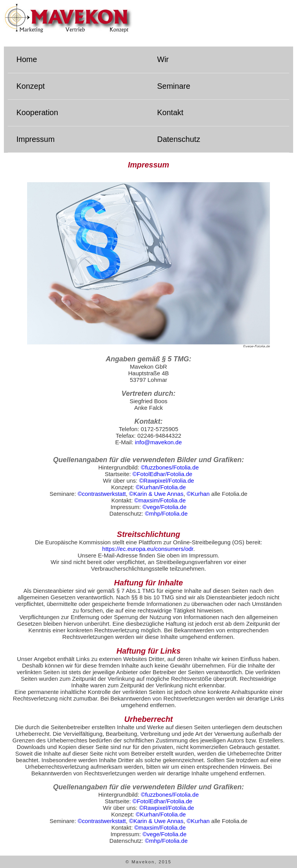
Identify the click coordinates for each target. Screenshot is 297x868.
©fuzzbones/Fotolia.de (170, 467)
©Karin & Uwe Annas (156, 494)
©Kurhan (198, 494)
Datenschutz (179, 139)
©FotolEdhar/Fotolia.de (162, 474)
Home (27, 59)
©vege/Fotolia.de (165, 507)
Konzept (30, 86)
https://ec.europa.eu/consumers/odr (148, 549)
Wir (163, 59)
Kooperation (37, 112)
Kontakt (170, 112)
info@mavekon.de (158, 442)
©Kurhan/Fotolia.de (161, 487)
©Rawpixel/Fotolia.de (167, 481)
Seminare (174, 86)
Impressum (35, 139)
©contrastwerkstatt (102, 494)
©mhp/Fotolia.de (166, 513)
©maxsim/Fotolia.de (160, 500)
